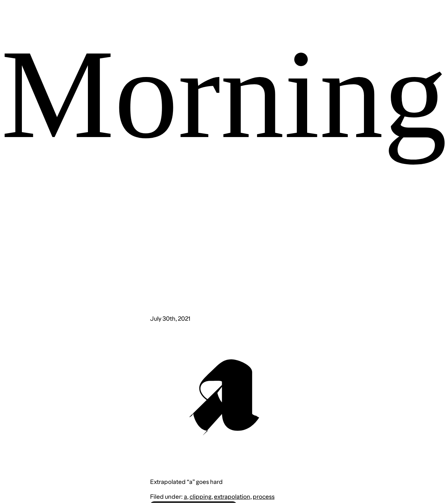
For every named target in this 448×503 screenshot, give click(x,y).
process (264, 497)
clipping (201, 497)
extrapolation (232, 497)
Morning (224, 94)
